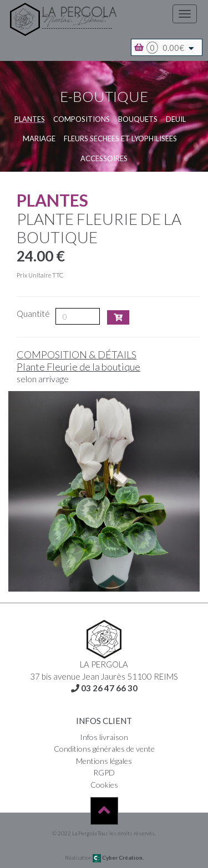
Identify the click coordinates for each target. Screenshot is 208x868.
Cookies (104, 785)
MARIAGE (39, 138)
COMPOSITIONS (82, 119)
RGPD (104, 772)
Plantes (30, 119)
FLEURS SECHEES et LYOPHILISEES (120, 138)
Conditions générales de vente (104, 749)
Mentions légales (104, 761)
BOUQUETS (138, 119)
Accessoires (104, 158)
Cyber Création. (118, 857)
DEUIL (176, 119)
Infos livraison (104, 737)
